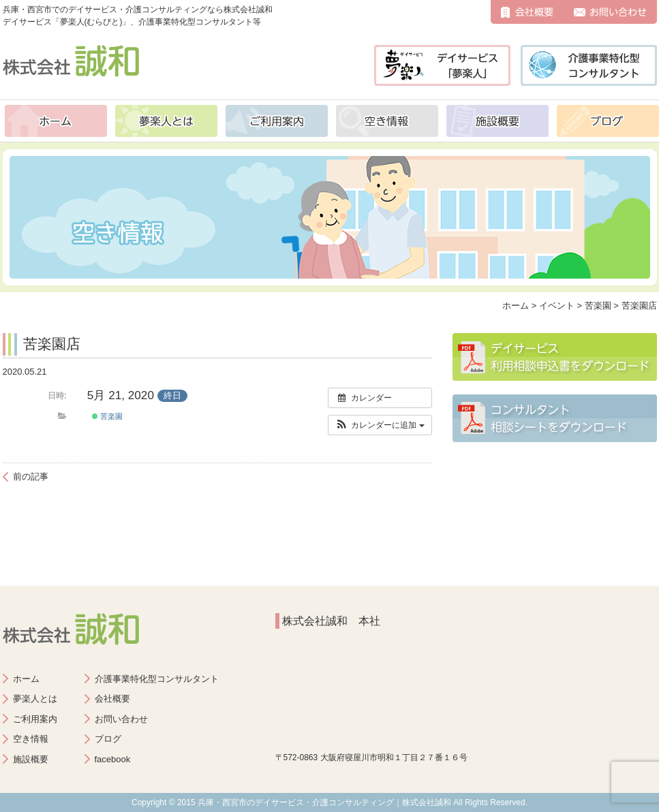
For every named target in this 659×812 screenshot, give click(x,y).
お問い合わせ (610, 12)
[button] (380, 425)
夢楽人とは (166, 121)
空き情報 (387, 121)
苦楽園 (107, 416)
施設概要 (497, 121)
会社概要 (527, 12)
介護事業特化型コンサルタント (157, 679)
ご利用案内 (277, 121)
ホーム (56, 121)
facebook (113, 759)
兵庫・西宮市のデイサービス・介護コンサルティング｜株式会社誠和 (324, 802)
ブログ (608, 121)
